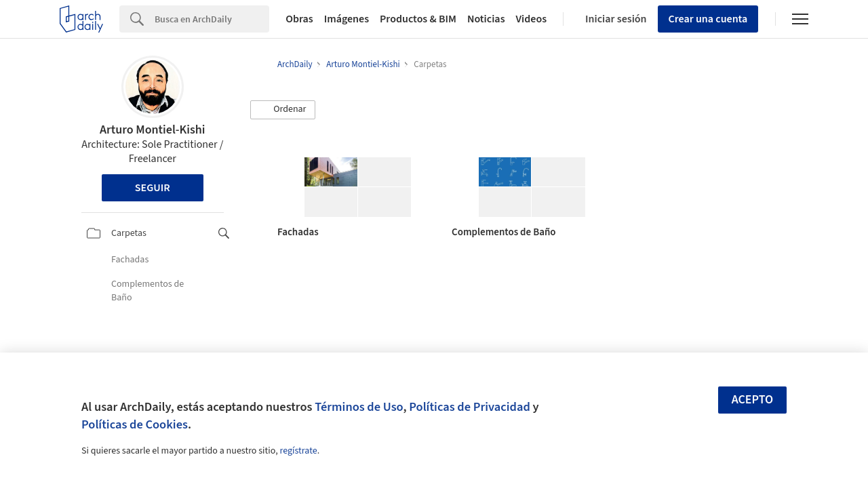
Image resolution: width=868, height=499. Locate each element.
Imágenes (347, 19)
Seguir (153, 188)
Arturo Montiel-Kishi (153, 130)
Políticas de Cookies (135, 424)
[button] (283, 110)
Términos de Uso (359, 407)
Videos (532, 19)
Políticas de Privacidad (470, 407)
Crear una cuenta (708, 19)
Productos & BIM (418, 19)
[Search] (212, 19)
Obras (299, 19)
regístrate (298, 451)
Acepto (753, 400)
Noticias (486, 19)
